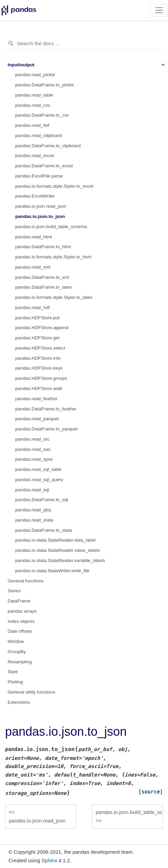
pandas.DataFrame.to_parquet (46, 429)
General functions (26, 581)
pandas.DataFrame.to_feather (46, 409)
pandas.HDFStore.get (38, 338)
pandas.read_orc (32, 439)
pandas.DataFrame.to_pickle (45, 85)
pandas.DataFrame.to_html (43, 247)
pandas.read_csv (33, 105)
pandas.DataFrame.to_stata (44, 530)
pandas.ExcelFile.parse (39, 176)
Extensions (19, 702)
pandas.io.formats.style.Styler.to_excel (54, 186)
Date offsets (20, 631)
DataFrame (19, 601)
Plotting (15, 682)
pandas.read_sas (33, 449)
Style (13, 672)
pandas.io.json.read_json (41, 206)
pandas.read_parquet (37, 419)
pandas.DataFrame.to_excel (44, 166)
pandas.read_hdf (32, 308)
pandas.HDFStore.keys (39, 368)
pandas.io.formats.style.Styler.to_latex (54, 297)
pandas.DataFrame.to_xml (42, 277)
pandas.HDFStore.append (42, 328)
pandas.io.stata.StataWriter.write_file (52, 571)
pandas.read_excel (35, 156)
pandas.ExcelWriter (35, 196)
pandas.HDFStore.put (38, 318)
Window (16, 641)
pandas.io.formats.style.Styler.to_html (53, 257)
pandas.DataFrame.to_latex (44, 287)
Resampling (20, 662)
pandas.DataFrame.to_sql (42, 500)
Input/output (21, 65)
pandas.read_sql (32, 490)
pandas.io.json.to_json (40, 216)
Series (14, 591)
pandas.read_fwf (32, 125)
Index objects (21, 621)
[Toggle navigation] (159, 10)
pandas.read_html (34, 237)
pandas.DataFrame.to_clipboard (48, 146)
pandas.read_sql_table (39, 469)
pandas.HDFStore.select (40, 348)
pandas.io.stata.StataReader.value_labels (58, 550)
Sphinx (50, 860)
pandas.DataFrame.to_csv (42, 115)
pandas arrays (22, 611)
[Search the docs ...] (84, 44)
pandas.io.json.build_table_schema (51, 227)
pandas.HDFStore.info (38, 358)
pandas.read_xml (33, 267)
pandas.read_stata (34, 520)
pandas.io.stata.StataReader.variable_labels (60, 560)
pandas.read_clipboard (39, 135)
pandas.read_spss (34, 459)
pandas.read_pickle (35, 75)
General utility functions (32, 692)
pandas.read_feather (36, 399)
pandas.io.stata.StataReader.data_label (55, 540)
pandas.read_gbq (33, 510)
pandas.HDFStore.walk (39, 388)
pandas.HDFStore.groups (41, 378)
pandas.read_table (34, 95)
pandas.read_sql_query (39, 480)
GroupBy (17, 652)
